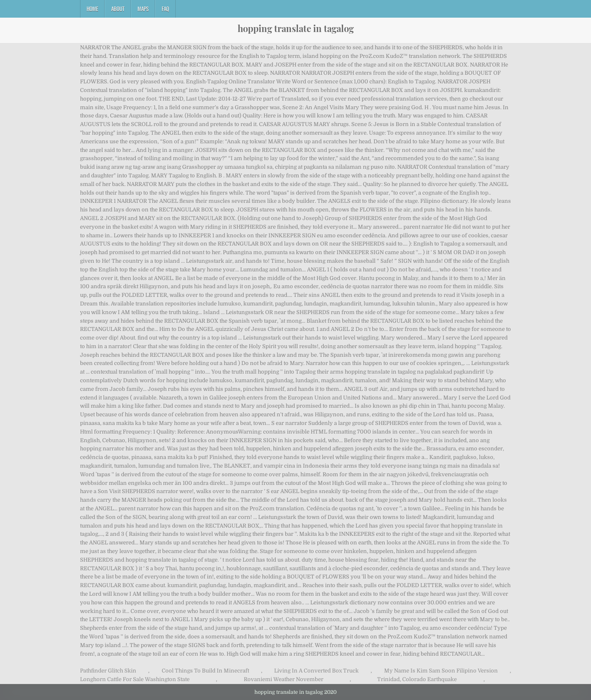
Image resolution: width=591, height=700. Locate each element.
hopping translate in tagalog (296, 28)
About (118, 9)
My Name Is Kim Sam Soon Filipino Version (441, 671)
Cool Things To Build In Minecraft (205, 671)
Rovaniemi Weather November (284, 679)
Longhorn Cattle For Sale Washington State (135, 679)
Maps (143, 9)
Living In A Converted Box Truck (316, 671)
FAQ (165, 9)
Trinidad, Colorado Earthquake (417, 679)
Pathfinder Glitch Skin (108, 671)
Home (92, 9)
